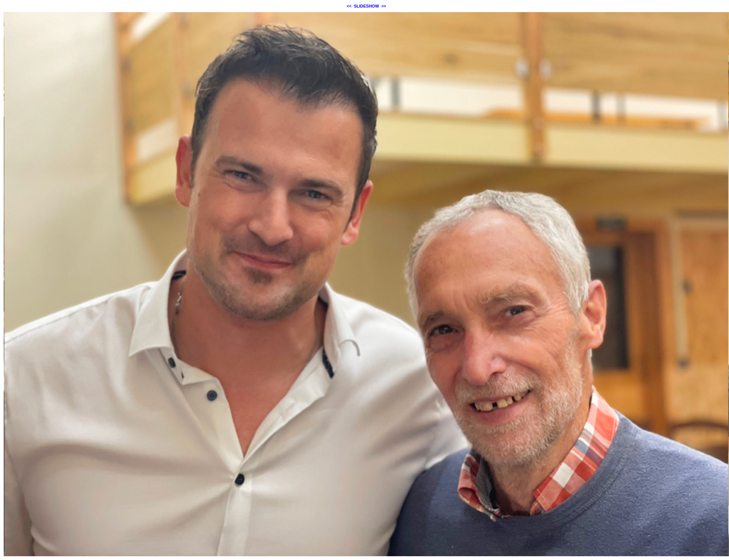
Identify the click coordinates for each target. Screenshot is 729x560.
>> (384, 6)
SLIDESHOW (367, 6)
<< (349, 6)
